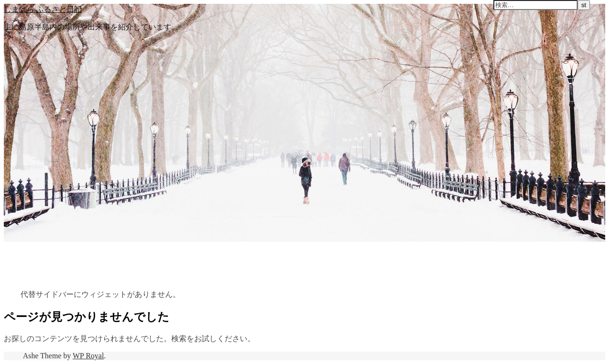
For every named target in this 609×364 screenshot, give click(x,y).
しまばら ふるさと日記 (43, 9)
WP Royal (88, 356)
